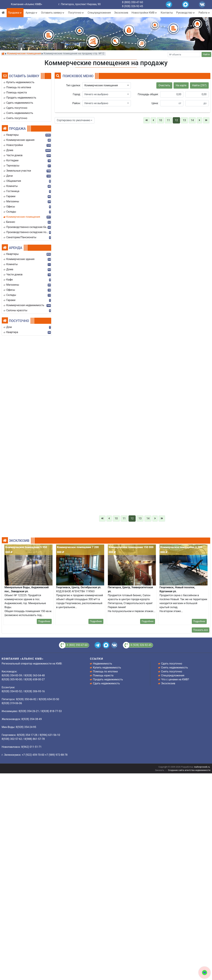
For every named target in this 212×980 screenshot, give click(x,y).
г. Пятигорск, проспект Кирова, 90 (80, 4)
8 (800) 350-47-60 (133, 2)
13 (184, 120)
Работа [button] (204, 13)
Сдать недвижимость (106, 683)
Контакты (167, 13)
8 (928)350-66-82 (198, 844)
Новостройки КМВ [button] (144, 13)
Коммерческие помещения (24, 54)
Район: (77, 103)
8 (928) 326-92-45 (133, 6)
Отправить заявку (89, 759)
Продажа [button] (15, 13)
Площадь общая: (148, 94)
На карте (181, 85)
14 (192, 120)
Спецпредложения (99, 13)
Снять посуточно (172, 671)
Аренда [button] (32, 13)
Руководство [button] (186, 13)
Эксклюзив (121, 13)
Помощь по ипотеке (105, 671)
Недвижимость (102, 664)
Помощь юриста (103, 675)
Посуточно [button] (76, 13)
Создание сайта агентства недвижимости (189, 770)
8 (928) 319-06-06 (144, 938)
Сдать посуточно (172, 664)
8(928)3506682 (90, 649)
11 (168, 120)
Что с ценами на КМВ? (175, 679)
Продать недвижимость (108, 679)
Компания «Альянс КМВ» (26, 4)
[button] (107, 85)
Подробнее (96, 802)
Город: (77, 94)
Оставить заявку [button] (53, 13)
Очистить (164, 85)
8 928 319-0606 (142, 649)
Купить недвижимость (107, 668)
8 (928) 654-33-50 (91, 938)
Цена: (155, 103)
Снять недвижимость (175, 668)
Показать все (201, 630)
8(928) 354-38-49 (198, 938)
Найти (206, 54)
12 (176, 120)
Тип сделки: (73, 85)
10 (160, 120)
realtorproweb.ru (202, 767)
